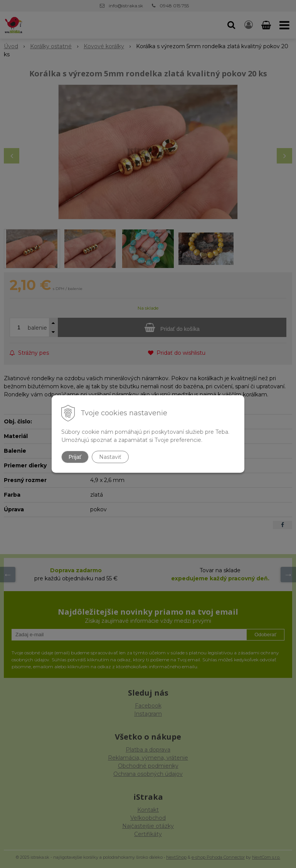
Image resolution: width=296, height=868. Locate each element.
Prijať (75, 457)
